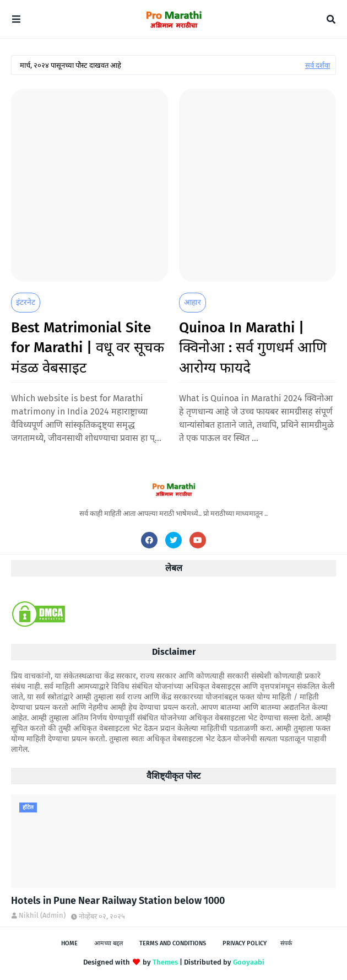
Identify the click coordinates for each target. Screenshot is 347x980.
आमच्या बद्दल (109, 943)
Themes (165, 962)
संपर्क (286, 943)
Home (69, 943)
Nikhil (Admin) (42, 915)
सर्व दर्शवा (318, 65)
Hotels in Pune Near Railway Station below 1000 (118, 901)
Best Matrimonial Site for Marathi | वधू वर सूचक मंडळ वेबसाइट (88, 348)
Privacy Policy (245, 943)
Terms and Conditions (173, 943)
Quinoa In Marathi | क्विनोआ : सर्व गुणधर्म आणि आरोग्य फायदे (253, 348)
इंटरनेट (26, 302)
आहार (193, 302)
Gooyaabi (249, 962)
